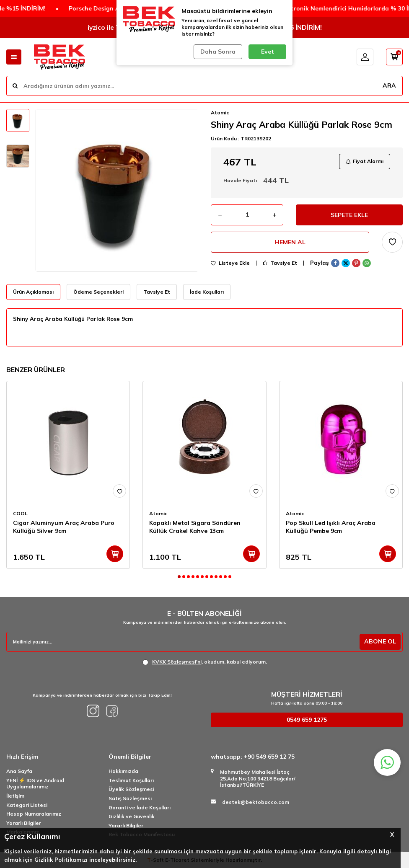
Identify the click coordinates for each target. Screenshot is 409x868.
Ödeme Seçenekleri (98, 292)
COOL (20, 513)
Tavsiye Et (280, 263)
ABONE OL (380, 641)
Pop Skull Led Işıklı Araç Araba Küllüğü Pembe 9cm (331, 527)
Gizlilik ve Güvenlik (132, 816)
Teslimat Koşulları (131, 780)
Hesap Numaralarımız (34, 814)
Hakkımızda (123, 771)
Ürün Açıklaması (33, 292)
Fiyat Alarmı (365, 161)
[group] (117, 190)
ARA (389, 85)
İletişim (15, 796)
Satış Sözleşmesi (130, 798)
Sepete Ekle (349, 215)
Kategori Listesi (27, 805)
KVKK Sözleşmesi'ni (177, 662)
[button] (179, 577)
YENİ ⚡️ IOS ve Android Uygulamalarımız (35, 784)
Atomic (220, 112)
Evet (268, 52)
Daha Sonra (218, 52)
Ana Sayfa (19, 771)
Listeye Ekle (230, 263)
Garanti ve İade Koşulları (140, 807)
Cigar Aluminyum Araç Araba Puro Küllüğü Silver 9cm (64, 527)
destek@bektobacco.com (256, 802)
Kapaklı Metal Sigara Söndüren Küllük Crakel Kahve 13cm (195, 527)
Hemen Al (290, 242)
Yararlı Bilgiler (24, 823)
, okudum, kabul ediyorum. (205, 662)
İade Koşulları (207, 292)
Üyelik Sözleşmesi (131, 789)
